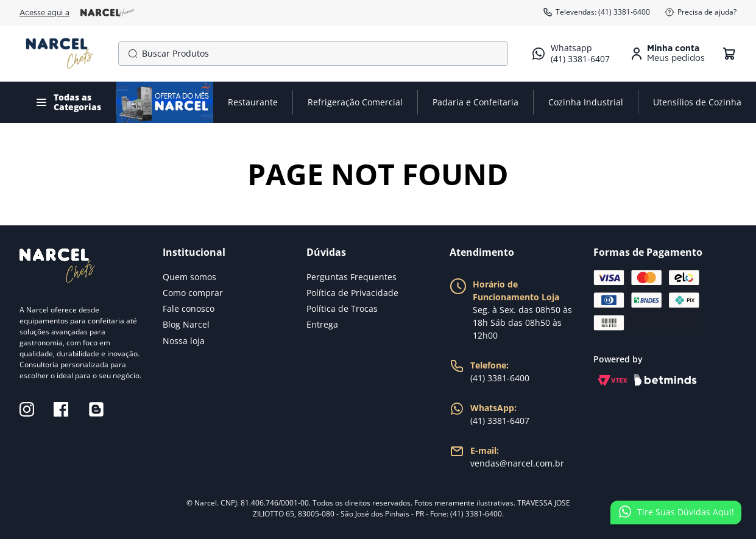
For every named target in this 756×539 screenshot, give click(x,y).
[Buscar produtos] (130, 54)
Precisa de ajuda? (701, 12)
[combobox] (313, 54)
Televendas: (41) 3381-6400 (596, 12)
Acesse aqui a (77, 13)
